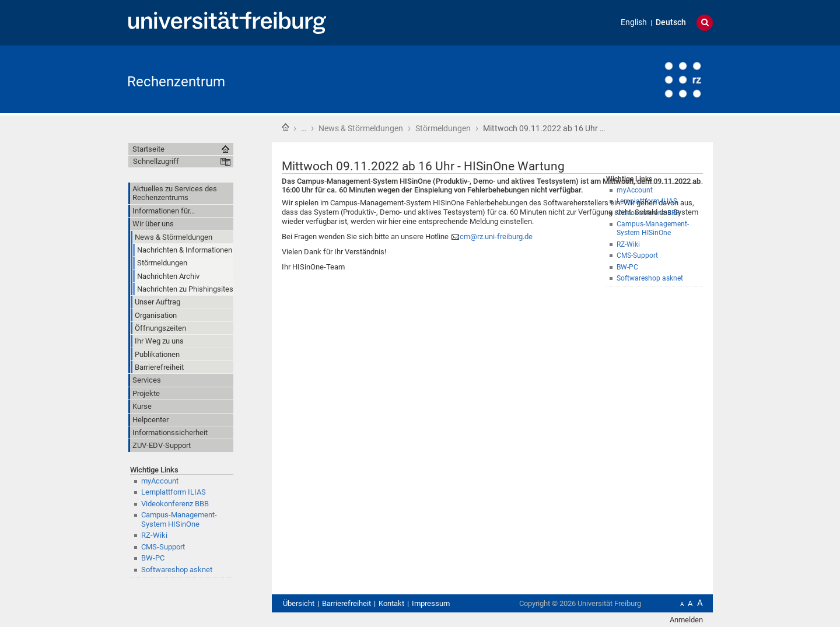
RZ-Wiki (154, 535)
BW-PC (153, 558)
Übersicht (299, 603)
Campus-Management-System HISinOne (179, 519)
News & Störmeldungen (361, 128)
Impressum (431, 603)
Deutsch (671, 22)
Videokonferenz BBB (175, 504)
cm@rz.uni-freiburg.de (496, 237)
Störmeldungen (443, 128)
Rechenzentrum (176, 82)
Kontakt (391, 603)
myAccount (160, 481)
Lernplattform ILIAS (174, 492)
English (634, 22)
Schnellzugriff (156, 161)
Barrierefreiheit (346, 603)
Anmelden (686, 620)
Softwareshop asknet (650, 278)
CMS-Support (163, 547)
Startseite (285, 127)
